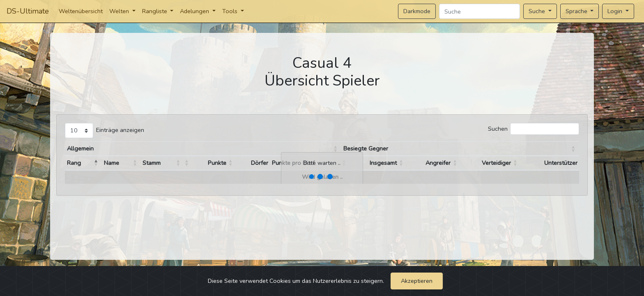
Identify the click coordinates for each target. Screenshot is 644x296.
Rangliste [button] (155, 11)
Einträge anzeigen (120, 130)
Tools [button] (231, 11)
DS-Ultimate (28, 11)
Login (616, 11)
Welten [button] (120, 11)
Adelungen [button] (195, 11)
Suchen (498, 129)
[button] (336, 149)
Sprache (577, 11)
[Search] (480, 11)
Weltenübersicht (81, 11)
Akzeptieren (417, 281)
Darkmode (417, 11)
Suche (538, 11)
